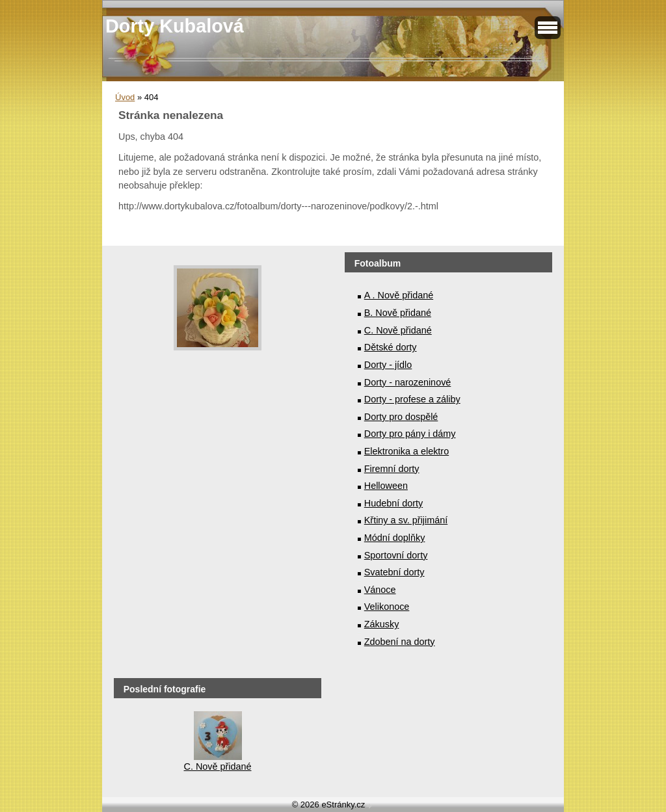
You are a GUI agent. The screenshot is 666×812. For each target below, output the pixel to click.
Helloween (386, 486)
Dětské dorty (391, 347)
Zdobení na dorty (400, 642)
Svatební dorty (394, 572)
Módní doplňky (395, 538)
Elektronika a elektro (406, 451)
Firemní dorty (392, 469)
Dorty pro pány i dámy (410, 434)
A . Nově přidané (399, 295)
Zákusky (382, 624)
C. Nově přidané (398, 330)
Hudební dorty (393, 503)
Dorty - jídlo (388, 365)
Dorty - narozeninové (408, 382)
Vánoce (380, 590)
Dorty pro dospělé (401, 417)
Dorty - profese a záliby (412, 399)
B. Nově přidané (398, 313)
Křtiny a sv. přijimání (406, 520)
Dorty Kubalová (175, 26)
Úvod (125, 97)
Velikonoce (387, 607)
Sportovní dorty (396, 555)
